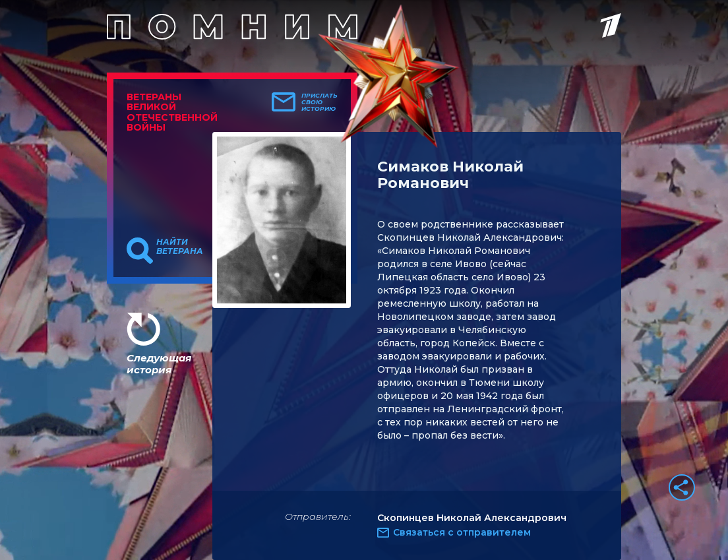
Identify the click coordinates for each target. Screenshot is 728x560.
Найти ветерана (180, 247)
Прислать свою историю (319, 102)
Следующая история (159, 364)
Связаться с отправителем (462, 532)
